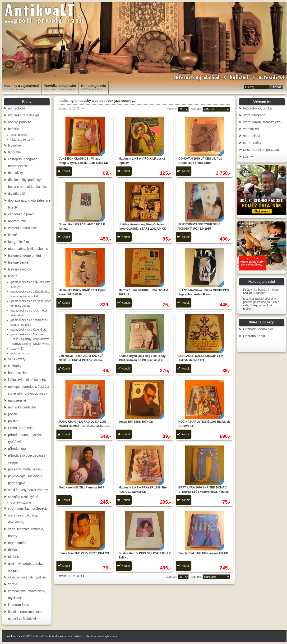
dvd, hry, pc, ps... (21, 353)
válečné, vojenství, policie (27, 577)
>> (83, 109)
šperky (248, 156)
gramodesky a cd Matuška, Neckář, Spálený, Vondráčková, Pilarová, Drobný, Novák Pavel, (30, 339)
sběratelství (252, 136)
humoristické (17, 373)
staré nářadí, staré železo (262, 122)
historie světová (20, 269)
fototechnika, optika (257, 108)
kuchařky (15, 366)
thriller (13, 550)
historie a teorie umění (25, 256)
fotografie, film (19, 242)
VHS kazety (17, 359)
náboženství (17, 400)
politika (13, 421)
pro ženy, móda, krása (24, 469)
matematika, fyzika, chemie (28, 249)
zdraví (13, 584)
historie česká (18, 262)
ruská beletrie (19, 135)
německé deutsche (22, 407)
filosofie (14, 235)
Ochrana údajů (254, 336)
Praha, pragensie (21, 428)
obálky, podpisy (19, 122)
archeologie (17, 108)
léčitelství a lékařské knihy (27, 380)
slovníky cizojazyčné (23, 497)
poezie (13, 414)
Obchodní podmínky (258, 329)
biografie (14, 152)
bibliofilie (14, 145)
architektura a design (23, 115)
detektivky (15, 173)
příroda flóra (17, 449)
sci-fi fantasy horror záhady (28, 490)
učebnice (15, 557)
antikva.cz (14, 636)
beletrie (14, 129)
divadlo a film (18, 194)
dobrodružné (17, 221)
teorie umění (17, 543)
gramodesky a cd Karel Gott (28, 330)
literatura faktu (19, 605)
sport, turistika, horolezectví (28, 508)
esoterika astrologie (22, 228)
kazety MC (17, 349)
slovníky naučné (21, 503)
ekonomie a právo (21, 214)
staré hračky (252, 143)
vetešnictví (251, 129)
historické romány (22, 140)
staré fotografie (254, 115)
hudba (13, 276)
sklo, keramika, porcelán (261, 150)
